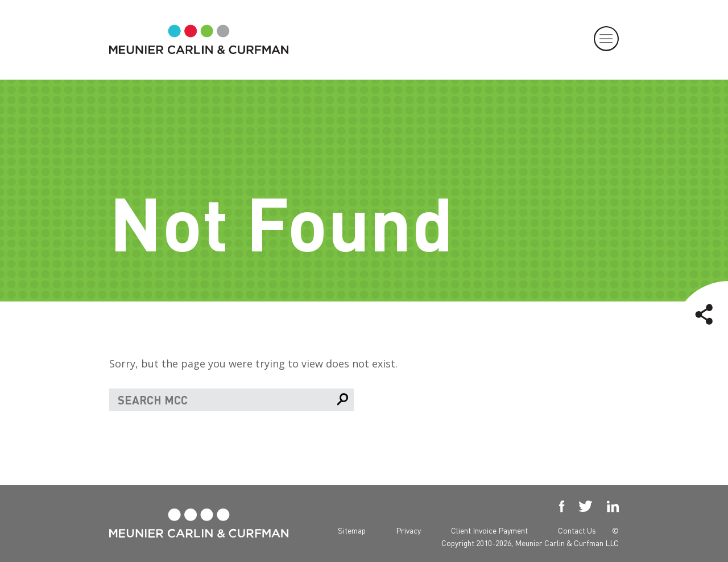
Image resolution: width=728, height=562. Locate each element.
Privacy (408, 530)
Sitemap (352, 530)
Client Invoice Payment (489, 530)
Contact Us (577, 530)
